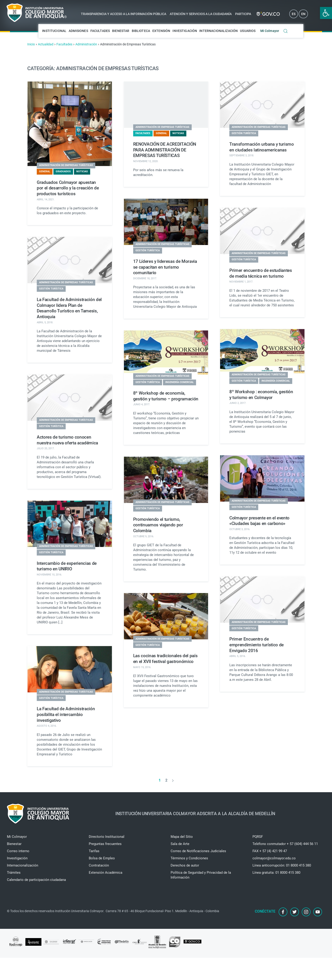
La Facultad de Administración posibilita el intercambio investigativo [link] (66, 714)
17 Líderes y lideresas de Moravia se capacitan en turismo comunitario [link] (165, 267)
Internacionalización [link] (218, 31)
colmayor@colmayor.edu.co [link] (274, 858)
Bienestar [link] (121, 31)
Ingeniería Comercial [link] (180, 382)
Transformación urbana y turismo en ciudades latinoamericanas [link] (262, 147)
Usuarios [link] (248, 31)
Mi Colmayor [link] (270, 31)
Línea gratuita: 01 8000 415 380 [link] (276, 873)
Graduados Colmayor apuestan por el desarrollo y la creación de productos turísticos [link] (68, 188)
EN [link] (303, 14)
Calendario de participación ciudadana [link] (36, 880)
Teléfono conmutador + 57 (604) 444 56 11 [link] (285, 844)
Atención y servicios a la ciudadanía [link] (201, 14)
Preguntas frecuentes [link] (105, 844)
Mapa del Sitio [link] (182, 837)
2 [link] (166, 780)
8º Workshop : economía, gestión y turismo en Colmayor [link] (261, 395)
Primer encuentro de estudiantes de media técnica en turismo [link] (261, 273)
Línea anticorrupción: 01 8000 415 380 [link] (282, 865)
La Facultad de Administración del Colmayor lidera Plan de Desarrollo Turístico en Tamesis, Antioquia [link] (69, 308)
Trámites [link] (14, 873)
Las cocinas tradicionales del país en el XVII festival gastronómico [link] (165, 659)
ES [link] (294, 14)
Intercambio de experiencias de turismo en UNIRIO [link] (67, 566)
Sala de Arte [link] (180, 844)
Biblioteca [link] (141, 31)
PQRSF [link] (258, 837)
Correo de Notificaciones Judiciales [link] (198, 851)
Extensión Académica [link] (106, 873)
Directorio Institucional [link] (107, 837)
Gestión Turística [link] (244, 133)
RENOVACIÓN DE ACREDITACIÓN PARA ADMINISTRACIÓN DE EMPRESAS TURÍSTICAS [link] (165, 150)
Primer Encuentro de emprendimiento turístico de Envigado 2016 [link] (257, 645)
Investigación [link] (185, 31)
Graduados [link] (63, 171)
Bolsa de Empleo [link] (102, 858)
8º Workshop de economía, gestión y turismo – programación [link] (166, 396)
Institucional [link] (54, 31)
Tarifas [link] (94, 851)
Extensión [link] (161, 31)
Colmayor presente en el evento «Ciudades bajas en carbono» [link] (259, 521)
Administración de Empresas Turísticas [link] (66, 165)
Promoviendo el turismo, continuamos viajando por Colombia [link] (158, 525)
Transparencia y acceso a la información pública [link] (124, 14)
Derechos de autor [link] (185, 865)
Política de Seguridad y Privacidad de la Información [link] (201, 875)
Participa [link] (243, 14)
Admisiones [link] (78, 31)
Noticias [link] (82, 171)
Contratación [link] (99, 865)
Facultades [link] (100, 31)
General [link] (45, 171)
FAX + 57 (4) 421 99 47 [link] (270, 851)
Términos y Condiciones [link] (189, 858)
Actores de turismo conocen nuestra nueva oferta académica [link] (67, 440)
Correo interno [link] (18, 851)
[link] (326, 13)
